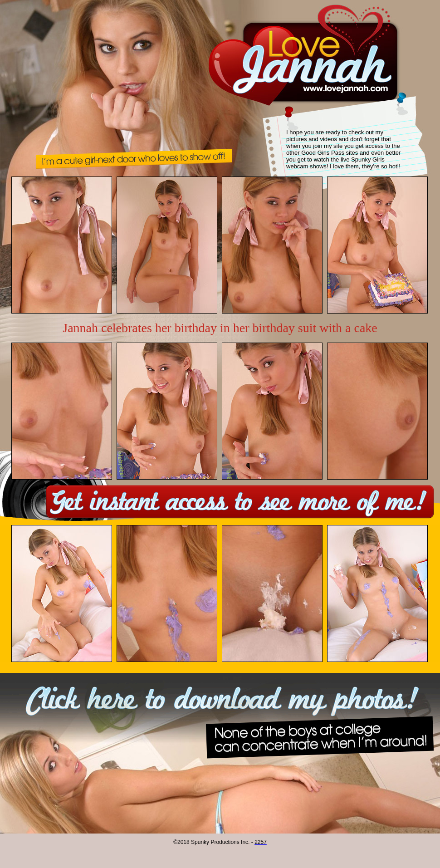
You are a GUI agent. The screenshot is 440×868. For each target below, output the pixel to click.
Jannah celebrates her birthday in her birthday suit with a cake (220, 328)
